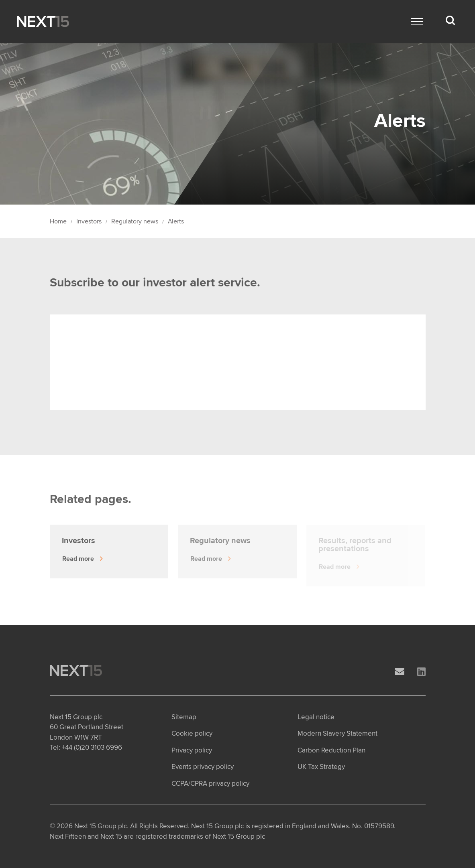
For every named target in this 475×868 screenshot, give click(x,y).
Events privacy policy (203, 767)
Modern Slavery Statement (337, 733)
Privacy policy (192, 750)
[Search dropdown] (450, 20)
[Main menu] (417, 22)
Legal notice (316, 717)
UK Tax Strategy (321, 767)
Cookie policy (192, 733)
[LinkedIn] (421, 672)
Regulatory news (135, 221)
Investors (89, 221)
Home (58, 221)
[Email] (400, 672)
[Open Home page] (43, 22)
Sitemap (184, 717)
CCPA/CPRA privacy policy (210, 784)
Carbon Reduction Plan (331, 750)
